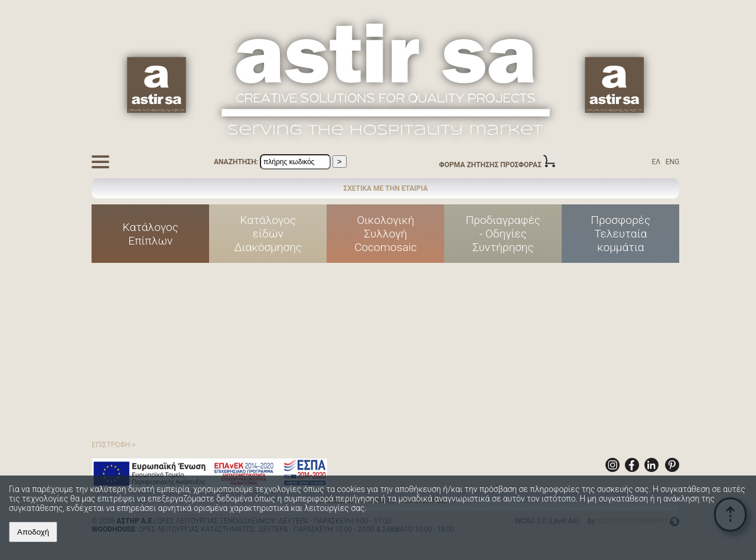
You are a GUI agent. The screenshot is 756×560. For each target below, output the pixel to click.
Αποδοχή (33, 532)
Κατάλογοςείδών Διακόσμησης (268, 234)
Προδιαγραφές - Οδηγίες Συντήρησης (503, 234)
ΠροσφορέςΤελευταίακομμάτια (620, 234)
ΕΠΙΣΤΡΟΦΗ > (113, 445)
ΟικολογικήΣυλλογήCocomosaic (386, 234)
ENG (673, 162)
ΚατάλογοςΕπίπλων (151, 234)
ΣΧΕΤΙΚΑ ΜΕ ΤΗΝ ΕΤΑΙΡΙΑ (385, 188)
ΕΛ (656, 162)
